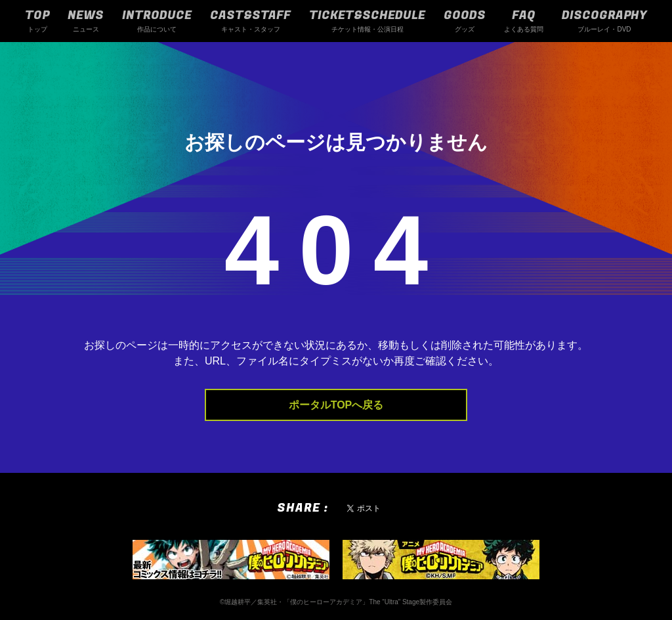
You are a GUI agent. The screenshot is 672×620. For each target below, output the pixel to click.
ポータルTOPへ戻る (336, 405)
